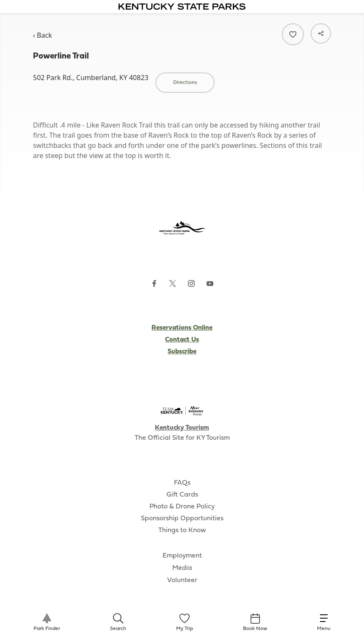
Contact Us (182, 340)
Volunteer (182, 580)
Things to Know (182, 530)
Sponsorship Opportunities (182, 519)
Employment (182, 556)
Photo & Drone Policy (182, 507)
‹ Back (43, 35)
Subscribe (182, 352)
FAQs (182, 483)
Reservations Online (182, 328)
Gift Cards (182, 495)
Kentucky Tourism (182, 428)
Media (182, 568)
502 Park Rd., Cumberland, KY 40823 (91, 78)
